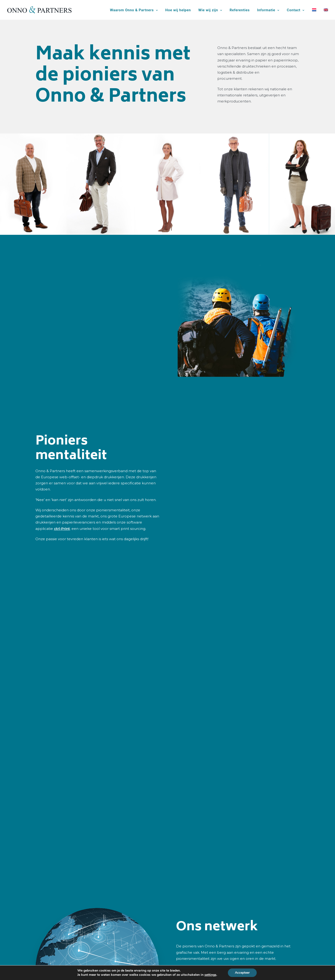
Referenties (240, 10)
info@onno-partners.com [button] (257, 924)
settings (210, 975)
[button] (222, 909)
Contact (296, 10)
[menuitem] (136, 10)
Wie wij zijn (210, 10)
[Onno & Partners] (39, 10)
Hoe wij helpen (178, 10)
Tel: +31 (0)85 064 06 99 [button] (256, 907)
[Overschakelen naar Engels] (324, 10)
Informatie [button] (268, 10)
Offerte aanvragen (155, 951)
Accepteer (242, 973)
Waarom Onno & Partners (134, 10)
